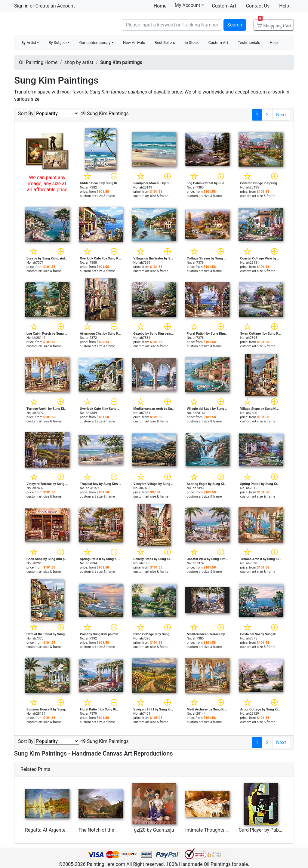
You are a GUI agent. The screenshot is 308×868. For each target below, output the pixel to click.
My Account (189, 5)
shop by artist (79, 62)
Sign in (21, 6)
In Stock (192, 43)
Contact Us (258, 6)
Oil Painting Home (38, 62)
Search (235, 25)
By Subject (58, 43)
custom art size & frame (98, 196)
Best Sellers (165, 43)
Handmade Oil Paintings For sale (59, 24)
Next (281, 115)
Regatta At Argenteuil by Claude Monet (66, 830)
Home (160, 6)
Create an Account (55, 6)
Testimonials (249, 43)
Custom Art (224, 6)
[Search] (172, 25)
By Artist (29, 43)
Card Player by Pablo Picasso (270, 830)
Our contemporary (95, 43)
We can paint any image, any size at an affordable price (47, 184)
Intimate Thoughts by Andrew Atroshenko (229, 830)
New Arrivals (134, 43)
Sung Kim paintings (121, 62)
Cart (274, 24)
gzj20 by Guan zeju (154, 830)
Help (284, 6)
